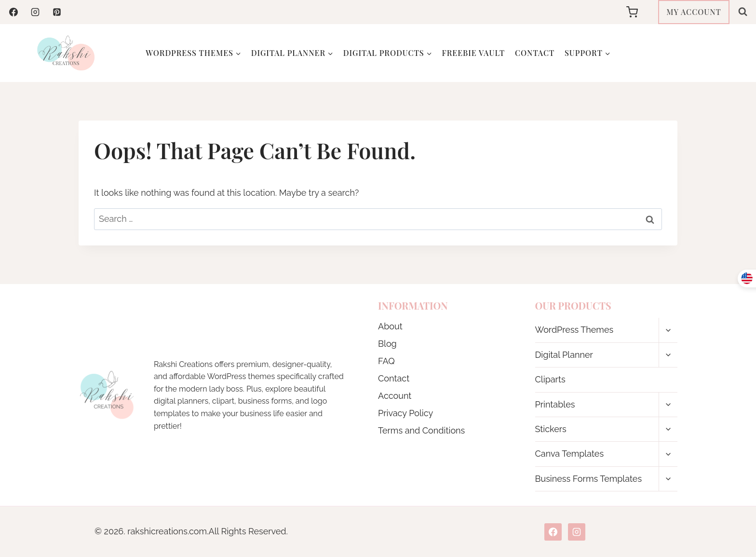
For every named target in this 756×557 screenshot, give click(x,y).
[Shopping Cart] (640, 12)
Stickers (551, 429)
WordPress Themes (574, 330)
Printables (555, 404)
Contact (535, 53)
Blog (387, 344)
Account (395, 396)
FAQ (386, 361)
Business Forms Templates (589, 479)
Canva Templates (570, 454)
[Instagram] (35, 12)
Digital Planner (564, 355)
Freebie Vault (474, 53)
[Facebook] (13, 12)
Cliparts (550, 379)
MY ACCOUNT (694, 12)
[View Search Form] (743, 12)
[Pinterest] (57, 12)
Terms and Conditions (421, 430)
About (390, 326)
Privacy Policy (405, 413)
